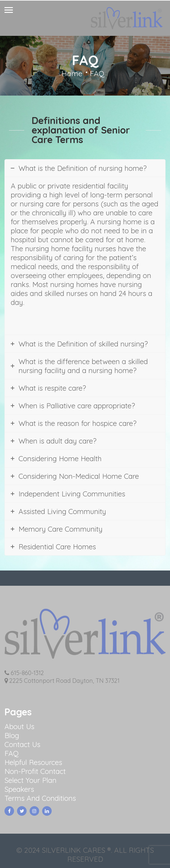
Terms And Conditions (40, 798)
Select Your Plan (30, 780)
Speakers (19, 789)
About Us (19, 726)
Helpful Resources (33, 762)
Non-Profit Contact (35, 771)
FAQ (12, 753)
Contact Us (22, 744)
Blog (12, 735)
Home (72, 73)
